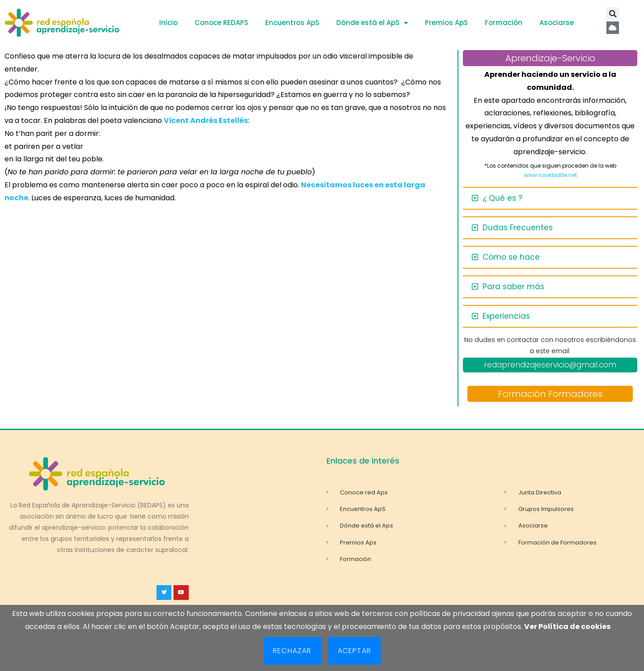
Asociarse (557, 23)
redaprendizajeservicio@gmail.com (550, 365)
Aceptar (354, 651)
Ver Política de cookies (567, 627)
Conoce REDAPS (221, 23)
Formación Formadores (550, 394)
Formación (504, 23)
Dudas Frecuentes (518, 228)
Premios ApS (446, 23)
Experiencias (506, 316)
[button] (613, 14)
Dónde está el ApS (372, 23)
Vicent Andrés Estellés (206, 120)
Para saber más (513, 287)
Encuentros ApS (292, 23)
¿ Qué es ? (502, 198)
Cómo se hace (511, 257)
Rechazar (292, 651)
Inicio (168, 23)
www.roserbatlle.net (550, 175)
